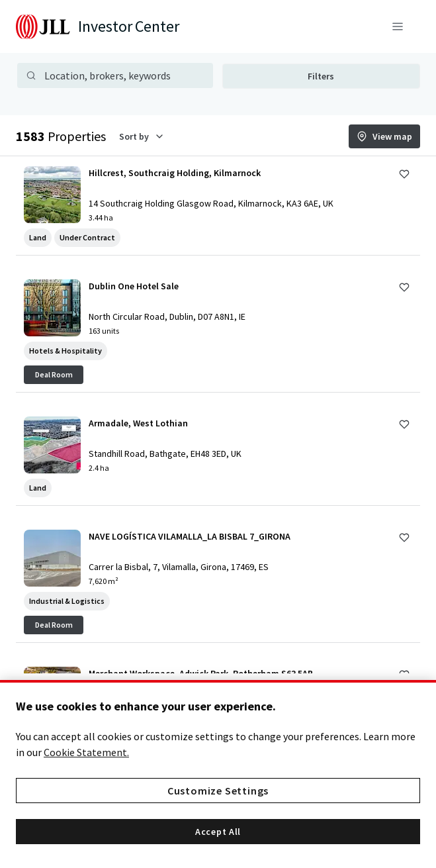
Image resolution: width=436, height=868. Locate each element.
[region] (218, 774)
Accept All (218, 832)
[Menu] (398, 26)
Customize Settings (218, 791)
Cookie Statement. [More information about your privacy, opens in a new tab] (86, 752)
